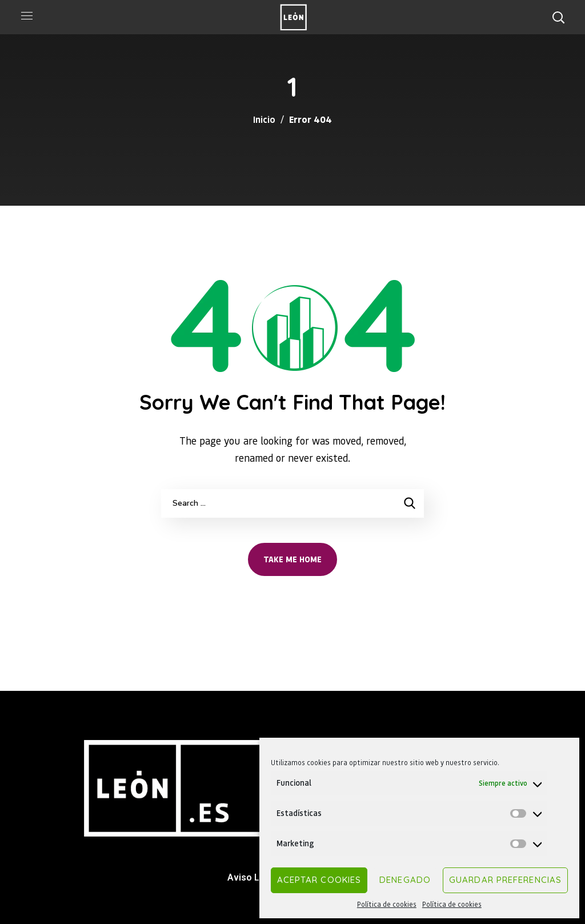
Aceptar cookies (319, 880)
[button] (558, 17)
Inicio (264, 119)
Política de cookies (387, 904)
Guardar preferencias (505, 880)
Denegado (405, 880)
